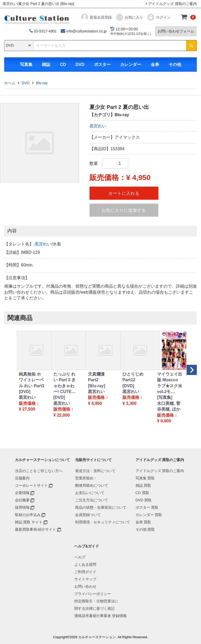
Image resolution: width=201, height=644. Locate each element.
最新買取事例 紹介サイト (36, 529)
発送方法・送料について (95, 471)
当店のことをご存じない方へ (39, 471)
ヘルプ (80, 557)
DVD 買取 (144, 500)
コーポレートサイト (31, 485)
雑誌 (46, 65)
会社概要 (22, 500)
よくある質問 (85, 564)
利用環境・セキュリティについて (103, 522)
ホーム (10, 83)
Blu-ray (42, 83)
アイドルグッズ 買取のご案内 (171, 4)
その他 (175, 65)
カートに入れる (124, 193)
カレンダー (131, 65)
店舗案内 (22, 478)
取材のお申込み (28, 515)
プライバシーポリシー (93, 594)
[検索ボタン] (191, 46)
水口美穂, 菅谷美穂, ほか (169, 406)
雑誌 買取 (143, 485)
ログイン (159, 17)
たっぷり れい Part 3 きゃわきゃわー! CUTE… (65, 383)
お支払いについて (90, 493)
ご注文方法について (92, 500)
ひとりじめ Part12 (133, 377)
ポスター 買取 (147, 507)
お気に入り (129, 17)
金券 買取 (143, 522)
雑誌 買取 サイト (29, 522)
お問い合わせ (85, 586)
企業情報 (22, 493)
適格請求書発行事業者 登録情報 (100, 616)
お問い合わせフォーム (176, 31)
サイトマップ (85, 579)
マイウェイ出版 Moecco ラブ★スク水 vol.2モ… (170, 383)
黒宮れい (98, 126)
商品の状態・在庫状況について (101, 507)
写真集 (26, 65)
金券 (155, 65)
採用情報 (22, 507)
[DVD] (25, 392)
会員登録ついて (88, 515)
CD (63, 65)
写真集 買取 (145, 478)
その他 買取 (145, 529)
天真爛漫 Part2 (96, 377)
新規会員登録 (96, 17)
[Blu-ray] (97, 386)
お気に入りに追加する (124, 210)
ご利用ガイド (85, 572)
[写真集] (165, 397)
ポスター (102, 65)
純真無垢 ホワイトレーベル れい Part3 (32, 380)
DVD (80, 65)
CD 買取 (142, 493)
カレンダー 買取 (149, 515)
